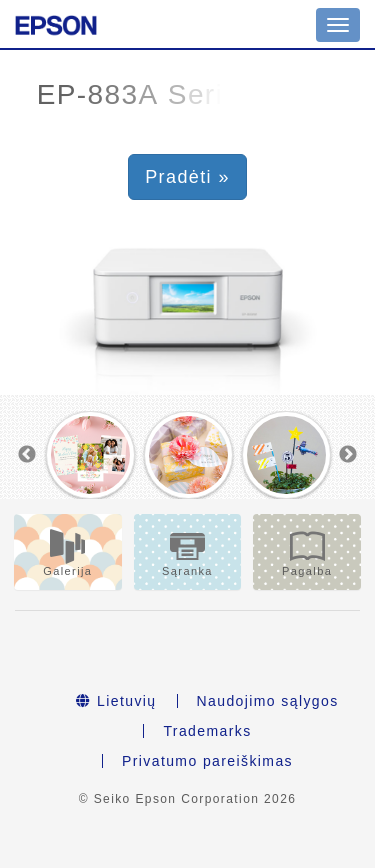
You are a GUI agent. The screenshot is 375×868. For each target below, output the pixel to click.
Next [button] (348, 455)
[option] (91, 455)
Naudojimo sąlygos (268, 701)
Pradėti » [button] (187, 177)
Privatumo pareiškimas (207, 761)
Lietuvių (116, 701)
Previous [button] (27, 455)
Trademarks (207, 731)
